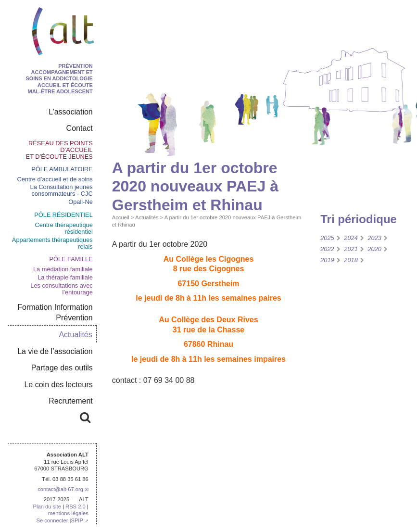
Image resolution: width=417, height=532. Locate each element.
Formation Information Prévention (55, 312)
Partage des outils (62, 368)
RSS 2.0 (76, 507)
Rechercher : (56, 416)
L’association (71, 112)
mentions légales (68, 513)
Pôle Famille (71, 259)
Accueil (121, 217)
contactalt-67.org (60, 489)
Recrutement (71, 401)
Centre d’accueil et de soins (55, 179)
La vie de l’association (55, 351)
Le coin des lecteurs (58, 385)
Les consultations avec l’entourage (61, 289)
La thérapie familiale (65, 277)
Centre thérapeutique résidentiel (64, 228)
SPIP (77, 520)
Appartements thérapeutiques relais (52, 243)
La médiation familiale (63, 269)
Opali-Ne (81, 202)
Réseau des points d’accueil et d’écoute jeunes (59, 150)
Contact (80, 128)
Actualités (147, 217)
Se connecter (52, 520)
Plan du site (47, 507)
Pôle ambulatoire (62, 169)
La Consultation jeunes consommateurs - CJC (62, 190)
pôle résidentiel (63, 215)
